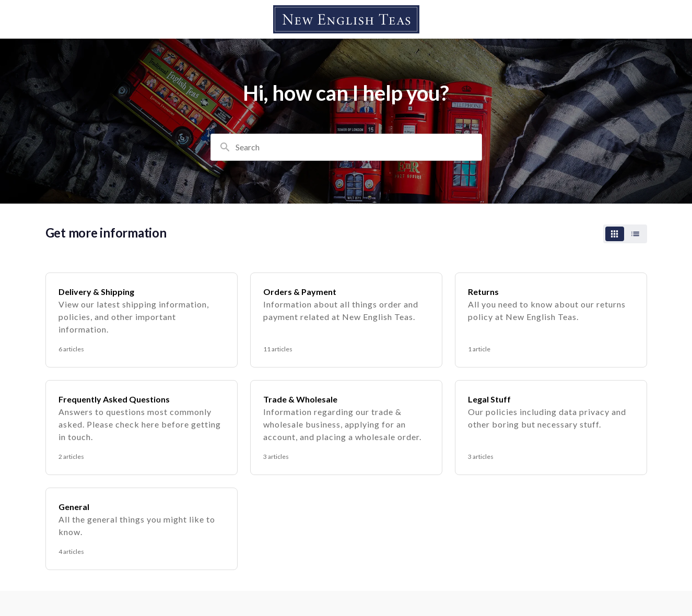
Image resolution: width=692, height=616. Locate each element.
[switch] (625, 234)
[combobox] (346, 147)
